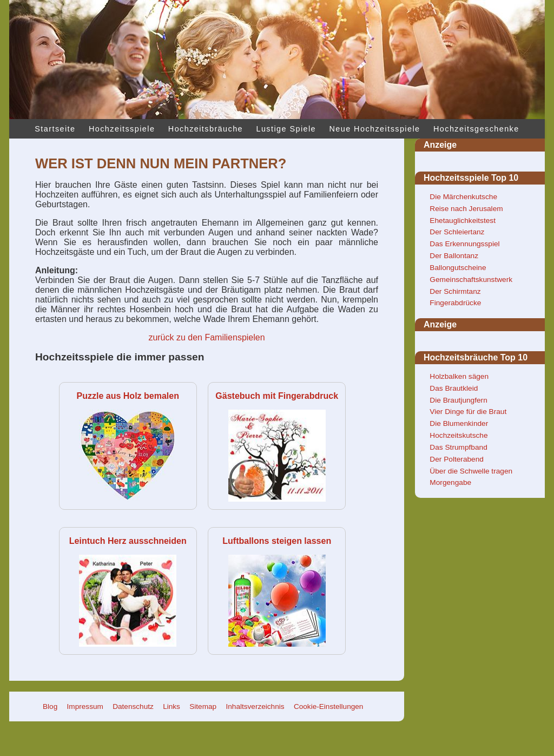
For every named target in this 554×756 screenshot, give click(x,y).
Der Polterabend (457, 459)
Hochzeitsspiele (122, 129)
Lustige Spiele (286, 129)
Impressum (85, 706)
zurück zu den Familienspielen (206, 337)
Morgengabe (450, 482)
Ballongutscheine (458, 268)
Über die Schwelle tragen (471, 471)
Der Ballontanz (454, 256)
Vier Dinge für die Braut (468, 412)
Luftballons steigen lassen (277, 541)
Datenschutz (133, 706)
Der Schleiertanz (457, 232)
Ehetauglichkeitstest (463, 221)
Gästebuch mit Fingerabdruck (277, 396)
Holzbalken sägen (459, 376)
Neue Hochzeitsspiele (375, 129)
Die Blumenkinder (459, 423)
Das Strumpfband (458, 447)
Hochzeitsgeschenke (476, 129)
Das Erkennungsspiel (464, 244)
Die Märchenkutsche (463, 197)
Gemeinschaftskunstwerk (471, 280)
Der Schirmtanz (455, 291)
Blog (50, 706)
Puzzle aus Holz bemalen (128, 396)
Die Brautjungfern (458, 400)
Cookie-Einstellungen (328, 706)
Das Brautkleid (454, 388)
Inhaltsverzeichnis (255, 706)
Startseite (55, 129)
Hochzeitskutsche (459, 435)
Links (172, 706)
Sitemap (203, 706)
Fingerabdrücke (455, 303)
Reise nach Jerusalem (466, 209)
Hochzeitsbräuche (206, 129)
